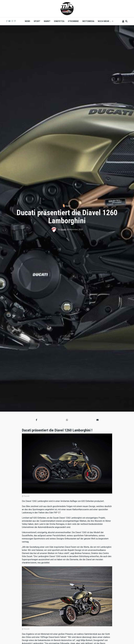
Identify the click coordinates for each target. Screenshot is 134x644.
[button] (37, 420)
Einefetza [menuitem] (59, 21)
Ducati (63, 229)
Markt (68, 206)
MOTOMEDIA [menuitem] (88, 21)
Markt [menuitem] (47, 21)
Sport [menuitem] (37, 21)
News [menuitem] (27, 21)
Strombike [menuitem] (73, 21)
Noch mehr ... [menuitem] (105, 22)
